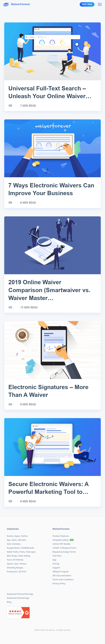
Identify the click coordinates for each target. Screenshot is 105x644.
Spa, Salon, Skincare (16, 540)
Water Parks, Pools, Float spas (21, 552)
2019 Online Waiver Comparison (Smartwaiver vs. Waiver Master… (49, 290)
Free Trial (87, 4)
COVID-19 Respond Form (65, 548)
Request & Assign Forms (64, 552)
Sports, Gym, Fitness (17, 564)
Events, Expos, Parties (17, 536)
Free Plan (57, 556)
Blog (9, 602)
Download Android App (18, 598)
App (54, 560)
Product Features (61, 536)
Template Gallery (61, 540)
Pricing (56, 564)
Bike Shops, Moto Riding (19, 556)
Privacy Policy (59, 583)
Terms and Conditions (63, 579)
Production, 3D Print (17, 572)
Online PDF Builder (62, 544)
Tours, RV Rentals (15, 560)
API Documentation (62, 576)
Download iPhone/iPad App (20, 594)
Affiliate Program (61, 572)
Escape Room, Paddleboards (21, 548)
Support (56, 568)
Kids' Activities (14, 544)
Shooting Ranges (15, 568)
